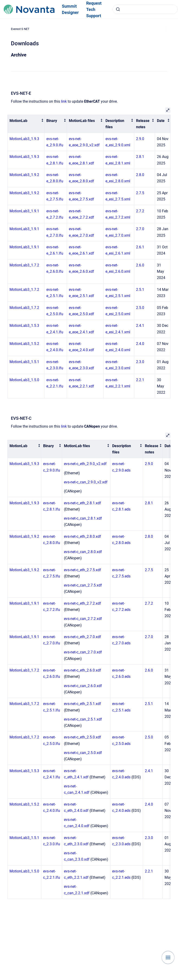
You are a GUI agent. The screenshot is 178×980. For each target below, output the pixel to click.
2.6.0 (140, 265)
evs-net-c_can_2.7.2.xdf (83, 619)
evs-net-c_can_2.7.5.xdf (83, 585)
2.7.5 (140, 193)
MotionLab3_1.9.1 (24, 211)
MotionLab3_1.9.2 (24, 175)
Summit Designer (70, 9)
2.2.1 (140, 380)
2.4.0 (140, 344)
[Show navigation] (168, 957)
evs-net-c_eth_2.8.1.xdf (83, 503)
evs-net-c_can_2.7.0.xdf (83, 652)
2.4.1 (140, 326)
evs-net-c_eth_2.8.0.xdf (83, 536)
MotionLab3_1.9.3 (24, 139)
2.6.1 (140, 247)
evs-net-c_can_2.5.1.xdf (83, 719)
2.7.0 (140, 229)
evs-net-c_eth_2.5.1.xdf (83, 704)
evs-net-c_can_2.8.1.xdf (83, 518)
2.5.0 (140, 308)
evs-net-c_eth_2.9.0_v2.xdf (85, 464)
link (64, 101)
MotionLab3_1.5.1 (24, 362)
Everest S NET (20, 29)
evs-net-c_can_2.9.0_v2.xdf (86, 482)
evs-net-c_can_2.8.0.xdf (83, 552)
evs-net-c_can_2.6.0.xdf (83, 686)
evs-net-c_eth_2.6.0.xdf (83, 670)
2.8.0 (140, 175)
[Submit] (118, 9)
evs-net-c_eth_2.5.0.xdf (83, 737)
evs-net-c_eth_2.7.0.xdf (83, 637)
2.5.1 (140, 290)
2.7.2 (140, 211)
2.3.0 (140, 362)
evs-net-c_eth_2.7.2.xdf (83, 603)
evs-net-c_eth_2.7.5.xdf (83, 570)
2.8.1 (140, 157)
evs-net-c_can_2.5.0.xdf (83, 753)
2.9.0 (140, 139)
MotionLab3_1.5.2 (24, 344)
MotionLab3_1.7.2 (24, 265)
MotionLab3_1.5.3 (24, 326)
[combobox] (145, 9)
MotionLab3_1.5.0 (24, 380)
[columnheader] (26, 124)
